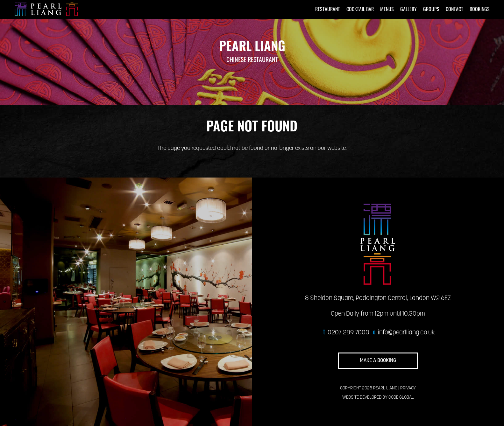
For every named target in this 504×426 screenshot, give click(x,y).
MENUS (387, 10)
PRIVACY (408, 388)
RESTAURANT (328, 10)
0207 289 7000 (348, 333)
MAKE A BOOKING (378, 361)
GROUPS (431, 10)
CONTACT (454, 10)
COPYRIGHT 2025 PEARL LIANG (369, 388)
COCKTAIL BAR (360, 10)
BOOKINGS (480, 10)
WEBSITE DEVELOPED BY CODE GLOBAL (378, 398)
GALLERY (408, 10)
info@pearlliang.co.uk (406, 333)
